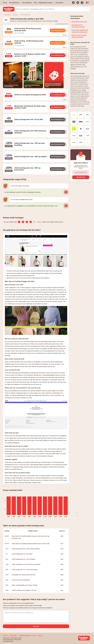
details (65, 35)
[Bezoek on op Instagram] (78, 3)
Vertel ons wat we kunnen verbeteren (19, 613)
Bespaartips (59, 3)
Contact (40, 635)
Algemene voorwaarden (25, 635)
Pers (34, 635)
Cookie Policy (13, 635)
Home (5, 3)
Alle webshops (27, 3)
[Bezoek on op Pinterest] (82, 3)
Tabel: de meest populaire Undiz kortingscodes (79, 36)
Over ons (5, 635)
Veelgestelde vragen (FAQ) (79, 22)
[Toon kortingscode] (57, 30)
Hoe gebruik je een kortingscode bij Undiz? (78, 26)
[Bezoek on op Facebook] (73, 3)
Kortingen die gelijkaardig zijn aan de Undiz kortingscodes (80, 31)
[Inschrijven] (81, 177)
